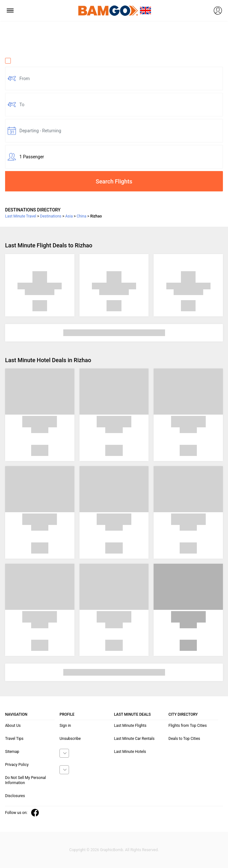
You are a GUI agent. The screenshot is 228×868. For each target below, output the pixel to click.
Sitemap (12, 752)
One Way (18, 61)
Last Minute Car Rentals (134, 739)
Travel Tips (14, 739)
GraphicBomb (111, 850)
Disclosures (15, 796)
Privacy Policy (17, 765)
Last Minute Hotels (130, 752)
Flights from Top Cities (188, 726)
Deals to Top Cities (184, 739)
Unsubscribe (70, 739)
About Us (13, 726)
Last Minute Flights (130, 726)
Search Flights (114, 181)
